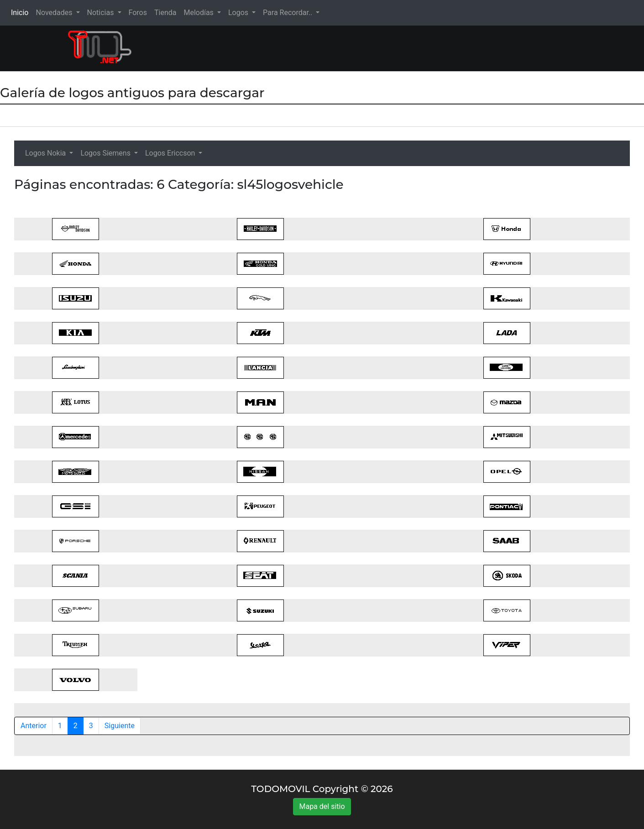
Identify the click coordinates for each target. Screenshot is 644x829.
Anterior (34, 726)
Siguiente (120, 726)
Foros (138, 13)
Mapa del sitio (322, 806)
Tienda (165, 13)
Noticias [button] (102, 13)
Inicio (21, 12)
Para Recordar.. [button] (288, 13)
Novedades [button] (55, 13)
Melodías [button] (199, 13)
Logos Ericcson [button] (171, 153)
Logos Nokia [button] (46, 153)
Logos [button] (239, 13)
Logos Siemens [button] (106, 153)
